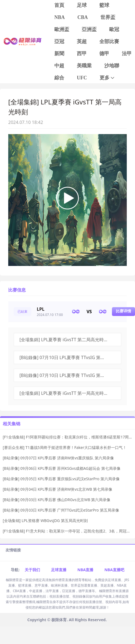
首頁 (59, 5)
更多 (107, 78)
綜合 (59, 78)
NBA (60, 17)
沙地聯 (112, 66)
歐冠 (114, 29)
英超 (82, 41)
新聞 (59, 54)
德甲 (104, 54)
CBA (83, 17)
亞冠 (59, 41)
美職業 (84, 66)
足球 (82, 5)
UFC (82, 78)
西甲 (82, 54)
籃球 (104, 5)
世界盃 (108, 17)
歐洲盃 (62, 29)
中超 (59, 66)
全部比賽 (109, 41)
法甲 (127, 54)
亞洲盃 (89, 29)
